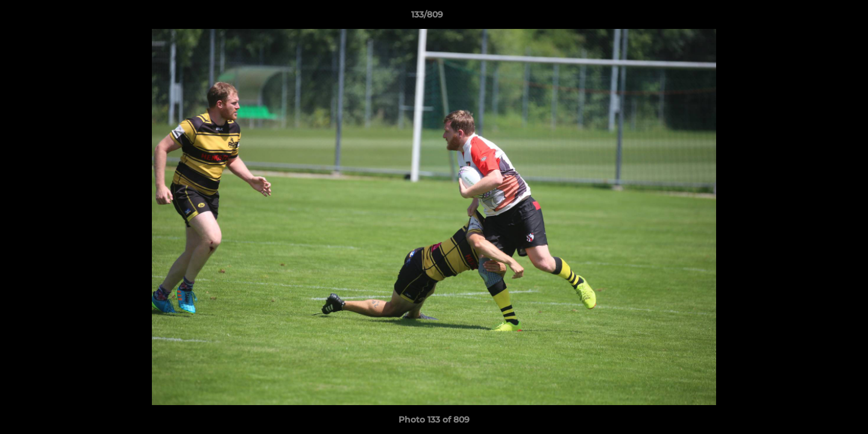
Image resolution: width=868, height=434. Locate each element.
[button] (817, 17)
